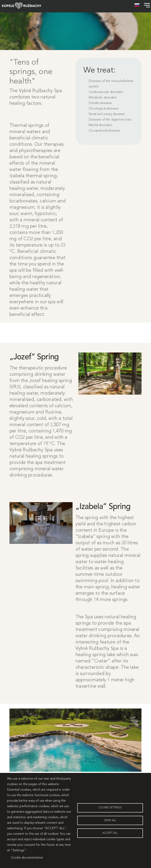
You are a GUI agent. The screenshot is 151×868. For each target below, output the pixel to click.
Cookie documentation (27, 858)
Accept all (110, 833)
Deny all (110, 820)
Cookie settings (110, 808)
